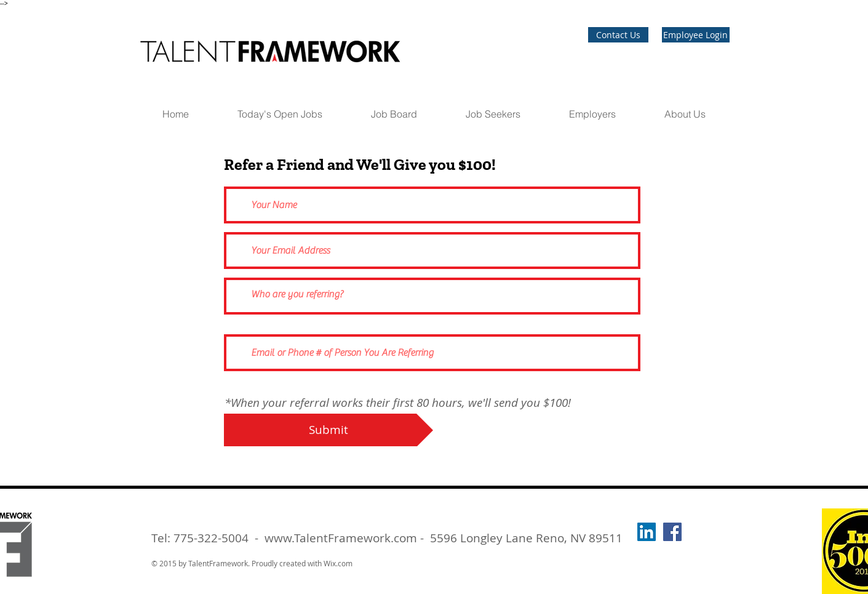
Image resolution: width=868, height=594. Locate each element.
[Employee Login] (696, 35)
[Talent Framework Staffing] (672, 532)
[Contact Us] (618, 35)
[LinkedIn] (647, 532)
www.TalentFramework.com (341, 538)
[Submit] (328, 430)
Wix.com (338, 563)
